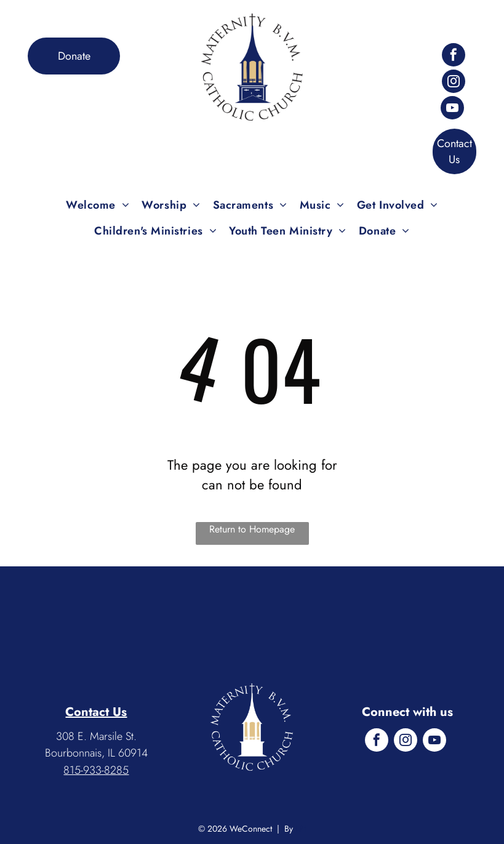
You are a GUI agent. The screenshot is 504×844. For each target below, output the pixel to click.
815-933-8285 (96, 770)
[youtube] (452, 109)
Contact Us (96, 712)
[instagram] (454, 83)
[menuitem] (98, 205)
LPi (301, 829)
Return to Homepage (252, 529)
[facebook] (454, 56)
